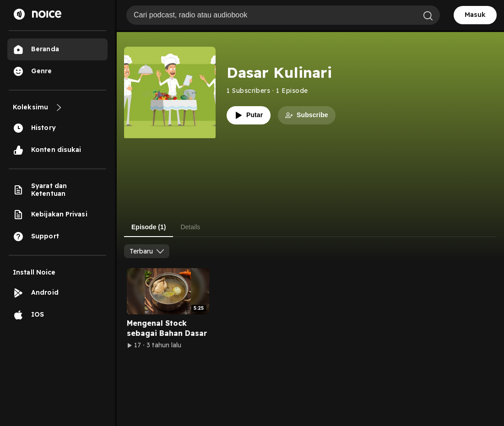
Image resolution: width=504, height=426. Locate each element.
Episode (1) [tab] (149, 227)
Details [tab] (190, 227)
